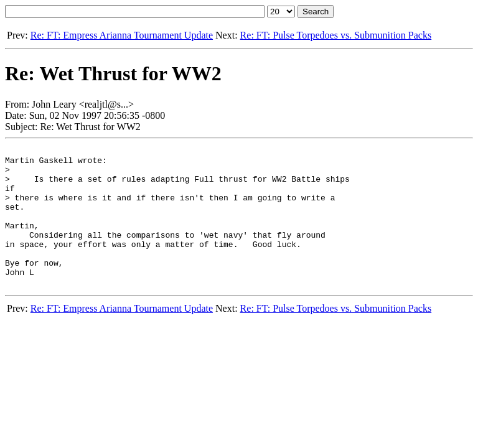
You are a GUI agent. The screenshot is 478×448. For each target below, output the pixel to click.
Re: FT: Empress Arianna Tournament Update (122, 35)
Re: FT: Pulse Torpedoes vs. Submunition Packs (336, 35)
